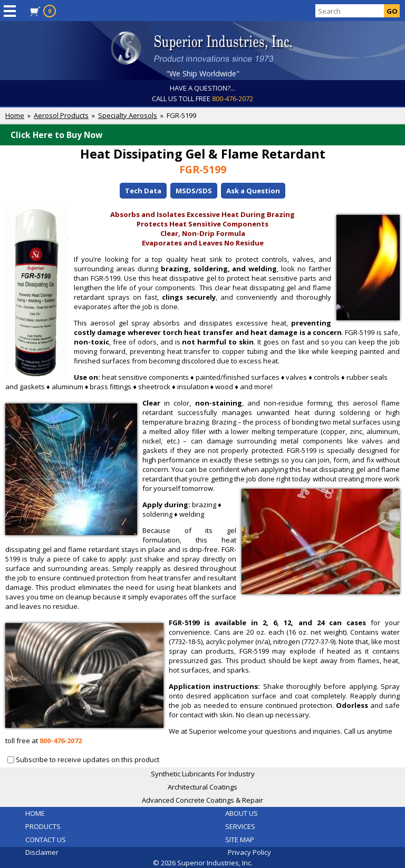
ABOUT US (242, 813)
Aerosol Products (61, 115)
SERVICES (240, 826)
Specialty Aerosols (128, 115)
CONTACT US (46, 840)
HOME (35, 813)
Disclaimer (42, 852)
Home (15, 115)
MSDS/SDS (194, 191)
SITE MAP (240, 840)
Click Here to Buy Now (205, 135)
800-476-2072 (233, 98)
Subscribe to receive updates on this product (88, 759)
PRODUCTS (43, 826)
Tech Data (143, 191)
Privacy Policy (249, 852)
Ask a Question (253, 191)
